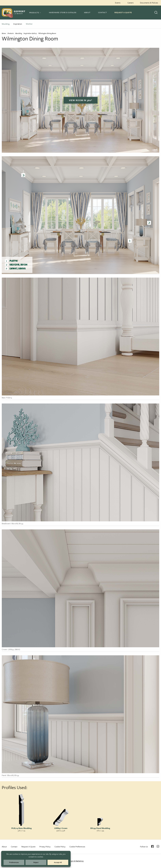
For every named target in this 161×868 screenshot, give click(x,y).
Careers (131, 3)
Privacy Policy (45, 847)
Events (118, 3)
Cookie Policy (60, 847)
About (87, 12)
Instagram (158, 846)
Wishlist (29, 24)
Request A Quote (123, 12)
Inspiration (18, 24)
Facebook (152, 846)
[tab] (35, 13)
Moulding (6, 24)
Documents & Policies (149, 3)
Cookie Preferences (77, 847)
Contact (102, 12)
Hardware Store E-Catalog (63, 12)
